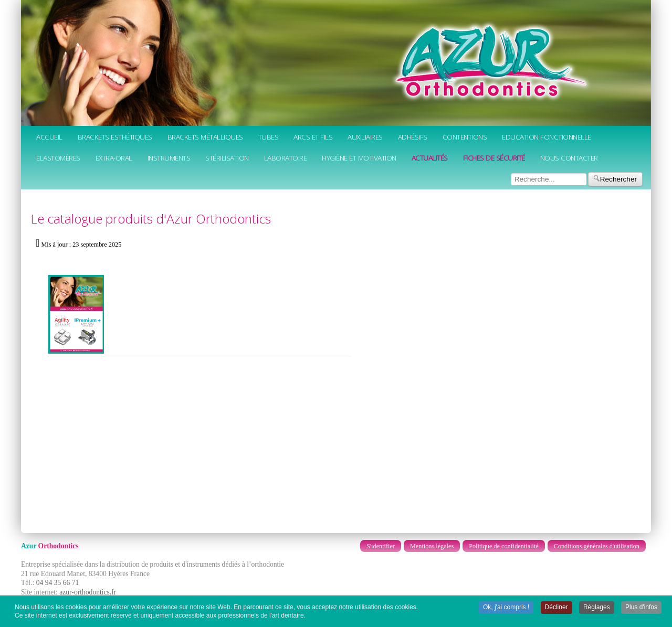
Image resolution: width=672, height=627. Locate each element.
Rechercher (615, 179)
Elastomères (58, 158)
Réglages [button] (597, 608)
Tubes (269, 137)
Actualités (430, 158)
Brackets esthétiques (115, 137)
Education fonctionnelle (547, 137)
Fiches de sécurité (494, 158)
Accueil (49, 137)
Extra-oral (114, 158)
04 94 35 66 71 (58, 583)
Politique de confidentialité (504, 546)
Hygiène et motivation (359, 158)
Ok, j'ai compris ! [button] (506, 608)
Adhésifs (413, 137)
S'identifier (381, 546)
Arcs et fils (313, 137)
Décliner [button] (556, 608)
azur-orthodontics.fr (88, 592)
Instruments (169, 158)
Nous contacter (569, 158)
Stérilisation (227, 158)
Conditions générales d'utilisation (597, 546)
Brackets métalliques (205, 137)
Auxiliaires (365, 137)
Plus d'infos (641, 608)
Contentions (465, 137)
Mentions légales (432, 546)
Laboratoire (286, 158)
